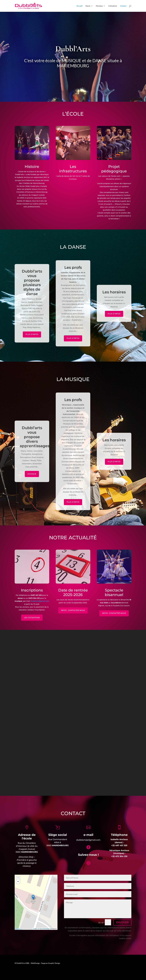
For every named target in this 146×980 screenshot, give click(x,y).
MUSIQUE (32, 474)
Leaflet (35, 929)
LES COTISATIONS (32, 618)
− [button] (18, 882)
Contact (123, 6)
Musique (99, 6)
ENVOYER (122, 922)
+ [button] (18, 878)
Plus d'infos (32, 335)
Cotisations (113, 6)
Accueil (79, 6)
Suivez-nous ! (88, 855)
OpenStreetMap (44, 929)
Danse (88, 6)
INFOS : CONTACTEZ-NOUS (73, 610)
